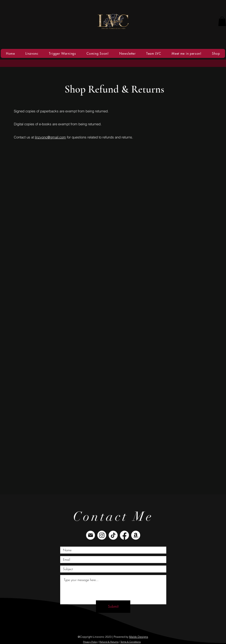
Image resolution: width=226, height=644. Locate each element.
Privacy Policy (90, 642)
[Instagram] (102, 535)
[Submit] (113, 607)
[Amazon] (136, 535)
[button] (222, 21)
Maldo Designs (139, 637)
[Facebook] (124, 535)
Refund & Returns (109, 642)
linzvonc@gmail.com (50, 137)
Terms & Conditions (131, 642)
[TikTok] (113, 535)
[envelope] (91, 535)
